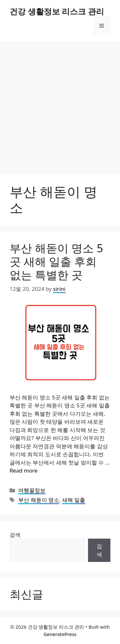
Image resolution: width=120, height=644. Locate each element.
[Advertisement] (60, 105)
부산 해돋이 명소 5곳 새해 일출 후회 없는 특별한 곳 (56, 261)
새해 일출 (74, 500)
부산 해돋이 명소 (39, 500)
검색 (15, 535)
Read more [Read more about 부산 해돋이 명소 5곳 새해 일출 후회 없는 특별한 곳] (24, 470)
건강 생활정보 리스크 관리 (57, 11)
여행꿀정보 (32, 490)
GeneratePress (60, 634)
